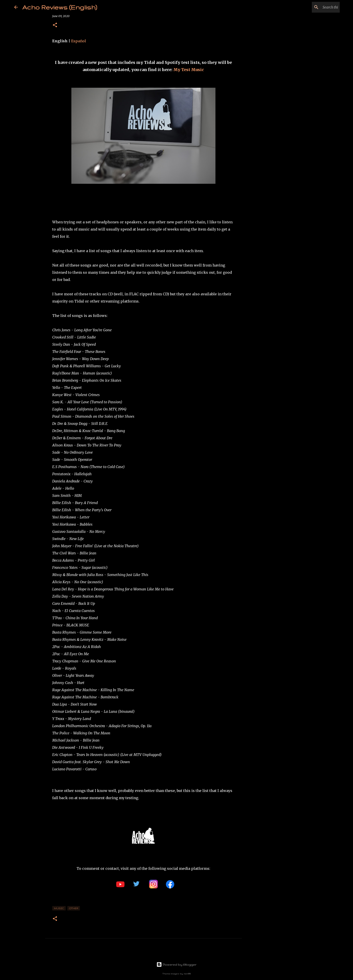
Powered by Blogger (176, 964)
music (59, 908)
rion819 (187, 974)
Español (79, 41)
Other (74, 908)
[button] (55, 25)
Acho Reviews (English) (60, 7)
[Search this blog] (316, 7)
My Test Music (189, 70)
